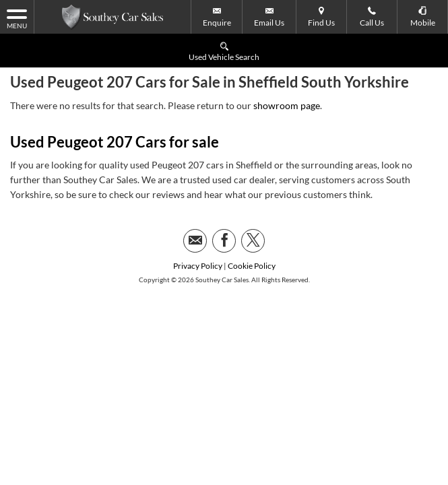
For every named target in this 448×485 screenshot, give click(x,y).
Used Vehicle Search (224, 51)
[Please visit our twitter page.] (253, 207)
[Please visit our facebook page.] (224, 207)
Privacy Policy (198, 232)
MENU (17, 18)
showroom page (287, 72)
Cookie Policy (252, 232)
